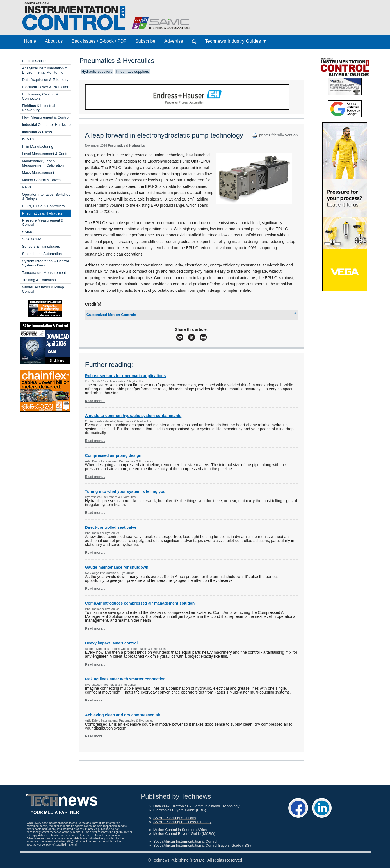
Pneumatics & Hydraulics (43, 213)
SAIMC (28, 232)
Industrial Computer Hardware (46, 125)
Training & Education (39, 280)
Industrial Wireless (37, 132)
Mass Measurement (38, 173)
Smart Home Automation (42, 254)
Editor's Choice (34, 61)
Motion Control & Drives (41, 180)
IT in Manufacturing (38, 146)
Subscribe (145, 41)
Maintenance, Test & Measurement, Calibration (43, 163)
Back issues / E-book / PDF (99, 41)
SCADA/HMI (32, 239)
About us (54, 41)
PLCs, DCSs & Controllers (44, 206)
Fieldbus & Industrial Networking (39, 108)
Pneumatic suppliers (132, 71)
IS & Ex (28, 139)
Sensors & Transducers (41, 246)
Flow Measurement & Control (46, 117)
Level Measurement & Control (46, 154)
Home (30, 41)
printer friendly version (274, 135)
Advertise (174, 41)
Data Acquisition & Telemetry (45, 80)
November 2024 (96, 145)
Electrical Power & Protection (46, 87)
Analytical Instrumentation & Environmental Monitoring (45, 70)
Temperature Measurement (44, 273)
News (27, 187)
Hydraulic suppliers (97, 71)
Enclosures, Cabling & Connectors (40, 96)
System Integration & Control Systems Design (45, 263)
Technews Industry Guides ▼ (236, 41)
